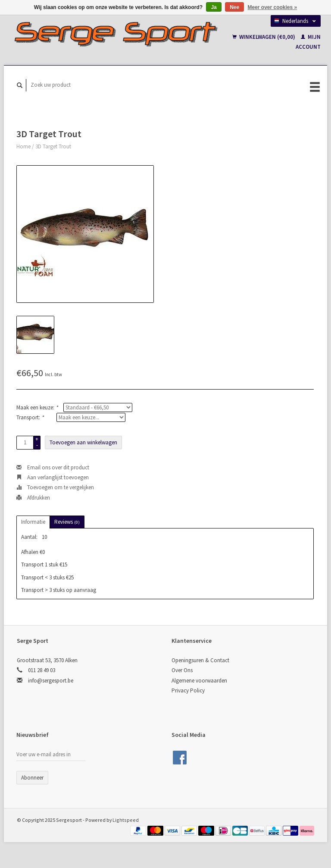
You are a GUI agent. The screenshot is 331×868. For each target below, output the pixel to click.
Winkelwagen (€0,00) (264, 37)
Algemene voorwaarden (199, 681)
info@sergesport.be (51, 681)
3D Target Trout (53, 146)
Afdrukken (33, 498)
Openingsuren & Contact (200, 660)
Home (23, 146)
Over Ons (182, 670)
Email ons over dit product (53, 467)
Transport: (30, 417)
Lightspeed (126, 820)
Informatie (33, 522)
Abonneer (32, 778)
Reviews (67, 522)
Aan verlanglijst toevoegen (53, 477)
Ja (214, 7)
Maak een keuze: (37, 407)
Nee (234, 7)
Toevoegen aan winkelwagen (83, 442)
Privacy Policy (188, 690)
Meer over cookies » (273, 7)
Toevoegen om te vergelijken (55, 487)
